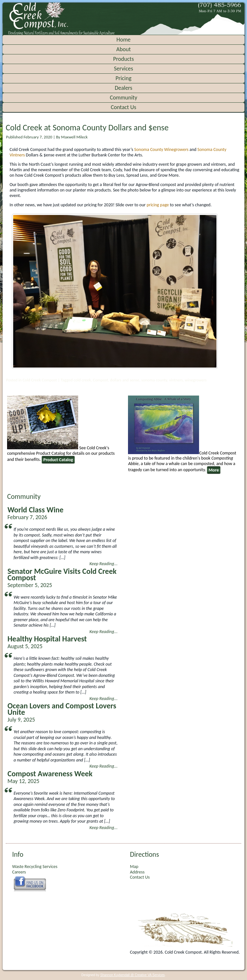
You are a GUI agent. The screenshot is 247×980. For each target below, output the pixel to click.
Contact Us (123, 107)
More (214, 470)
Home (123, 40)
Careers (19, 872)
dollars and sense (125, 380)
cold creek (82, 380)
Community (123, 98)
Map (134, 867)
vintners (176, 380)
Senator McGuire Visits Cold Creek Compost (62, 574)
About (124, 49)
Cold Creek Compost (40, 380)
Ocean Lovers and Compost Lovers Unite (62, 709)
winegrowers (196, 380)
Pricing (123, 78)
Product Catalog (58, 460)
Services (123, 69)
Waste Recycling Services (35, 867)
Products (123, 59)
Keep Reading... (103, 564)
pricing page (158, 205)
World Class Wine (35, 510)
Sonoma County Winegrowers (161, 149)
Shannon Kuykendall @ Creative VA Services (132, 975)
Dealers (124, 88)
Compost (101, 380)
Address (137, 872)
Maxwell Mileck (74, 137)
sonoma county (154, 380)
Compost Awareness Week (50, 774)
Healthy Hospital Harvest (47, 639)
